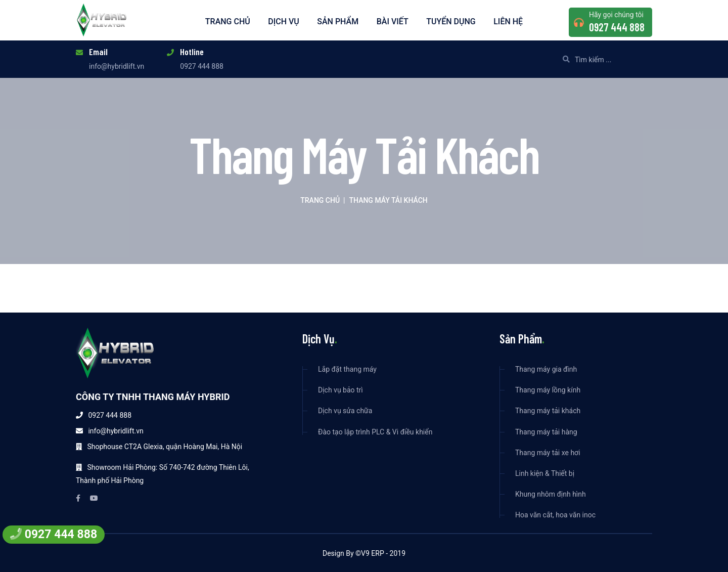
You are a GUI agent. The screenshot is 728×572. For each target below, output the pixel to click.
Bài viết (393, 21)
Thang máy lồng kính (548, 390)
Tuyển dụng (451, 21)
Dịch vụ (284, 21)
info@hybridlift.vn (117, 66)
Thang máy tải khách (548, 411)
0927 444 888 (617, 27)
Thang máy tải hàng (546, 432)
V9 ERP (373, 553)
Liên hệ (508, 21)
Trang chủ (228, 21)
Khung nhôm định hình (551, 494)
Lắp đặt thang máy (347, 369)
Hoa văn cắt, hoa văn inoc (555, 515)
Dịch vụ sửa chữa (345, 411)
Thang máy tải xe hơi (548, 453)
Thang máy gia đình (546, 369)
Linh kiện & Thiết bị (545, 474)
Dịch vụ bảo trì (340, 390)
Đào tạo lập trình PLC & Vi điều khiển (375, 432)
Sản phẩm (338, 21)
